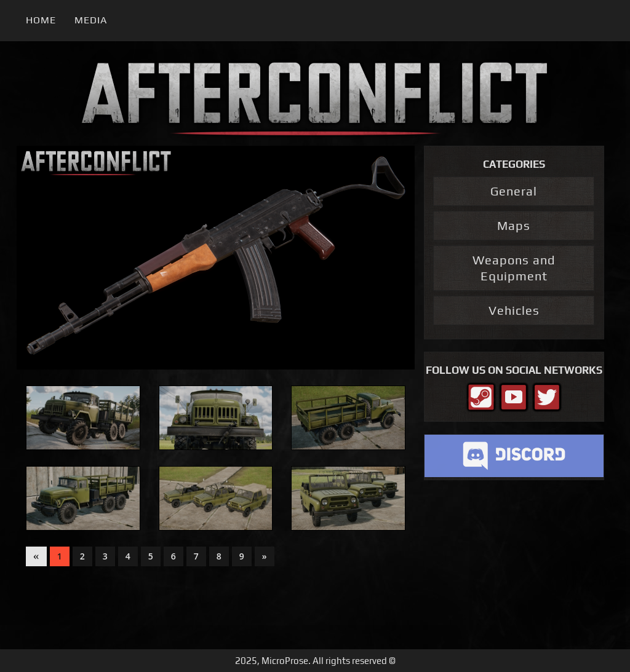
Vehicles (514, 310)
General (514, 191)
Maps (514, 225)
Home (41, 20)
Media (91, 20)
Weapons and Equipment (514, 268)
